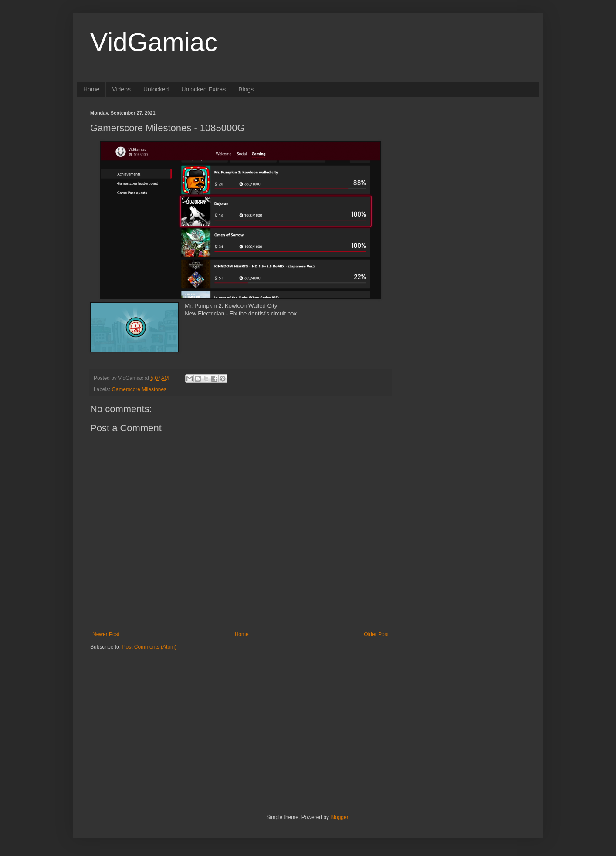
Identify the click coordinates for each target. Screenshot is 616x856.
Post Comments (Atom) (149, 647)
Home (91, 89)
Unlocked (156, 89)
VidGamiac (154, 42)
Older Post (376, 634)
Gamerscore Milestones (139, 389)
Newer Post (106, 634)
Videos (121, 89)
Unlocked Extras (203, 89)
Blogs (246, 89)
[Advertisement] (145, 705)
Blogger (339, 817)
